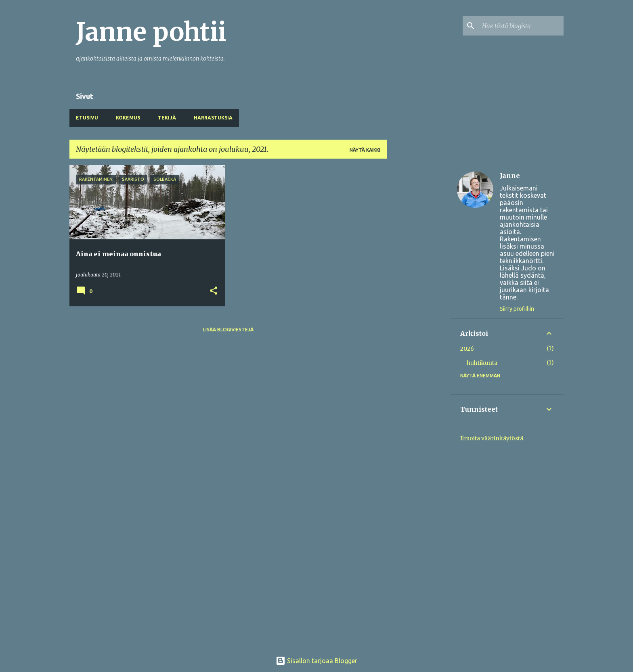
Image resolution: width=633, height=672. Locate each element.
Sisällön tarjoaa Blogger (316, 661)
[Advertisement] (419, 286)
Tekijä (167, 118)
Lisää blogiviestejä (228, 330)
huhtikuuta (482, 363)
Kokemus (128, 118)
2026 (467, 349)
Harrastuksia (213, 118)
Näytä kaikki (365, 150)
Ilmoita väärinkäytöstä (492, 438)
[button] (214, 291)
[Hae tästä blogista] (521, 26)
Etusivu (87, 118)
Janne (510, 176)
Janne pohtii (151, 32)
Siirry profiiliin (517, 309)
